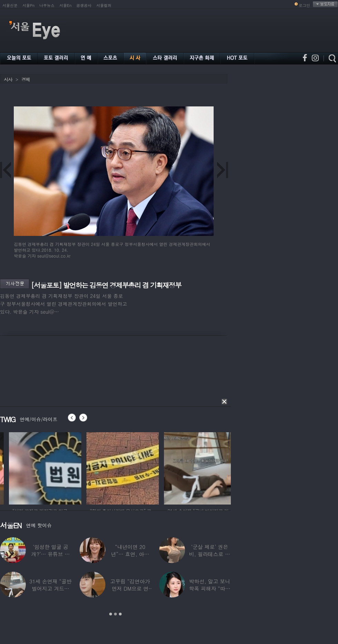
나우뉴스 (47, 5)
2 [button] (115, 614)
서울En (65, 5)
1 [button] (111, 614)
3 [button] (120, 614)
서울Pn (28, 5)
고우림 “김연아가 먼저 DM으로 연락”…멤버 (130, 588)
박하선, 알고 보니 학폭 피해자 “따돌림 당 (209, 588)
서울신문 (10, 5)
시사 (8, 79)
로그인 (304, 5)
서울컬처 (104, 5)
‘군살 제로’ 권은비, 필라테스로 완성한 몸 (210, 554)
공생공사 (84, 5)
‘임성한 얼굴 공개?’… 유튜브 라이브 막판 (51, 554)
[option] (102, 467)
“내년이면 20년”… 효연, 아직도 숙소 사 (130, 554)
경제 (25, 79)
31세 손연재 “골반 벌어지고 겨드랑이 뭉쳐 (50, 588)
